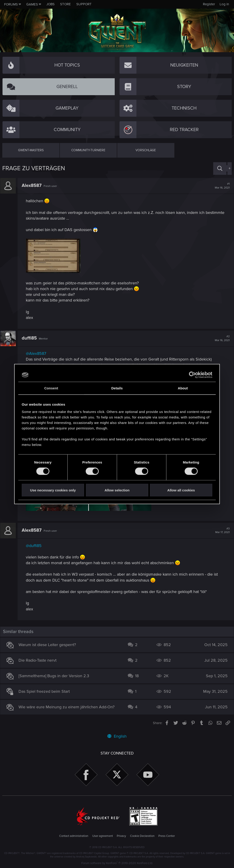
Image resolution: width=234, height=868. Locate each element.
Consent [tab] (51, 388)
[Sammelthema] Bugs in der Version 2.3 (56, 676)
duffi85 (31, 338)
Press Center (167, 836)
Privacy (121, 836)
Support (84, 4)
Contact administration (74, 836)
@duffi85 (36, 546)
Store (65, 4)
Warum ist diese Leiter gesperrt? (49, 645)
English (117, 736)
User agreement (103, 836)
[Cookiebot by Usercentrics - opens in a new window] (192, 375)
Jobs (51, 4)
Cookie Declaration (142, 836)
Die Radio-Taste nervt (40, 660)
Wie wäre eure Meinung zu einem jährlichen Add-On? (69, 707)
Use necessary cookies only (53, 490)
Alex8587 (34, 186)
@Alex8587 (38, 353)
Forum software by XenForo (117, 863)
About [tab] (183, 388)
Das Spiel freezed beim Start (46, 691)
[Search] (220, 168)
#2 (220, 338)
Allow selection (117, 490)
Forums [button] (11, 4)
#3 (220, 531)
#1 (220, 186)
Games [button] (32, 4)
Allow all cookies (181, 490)
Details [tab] (117, 388)
